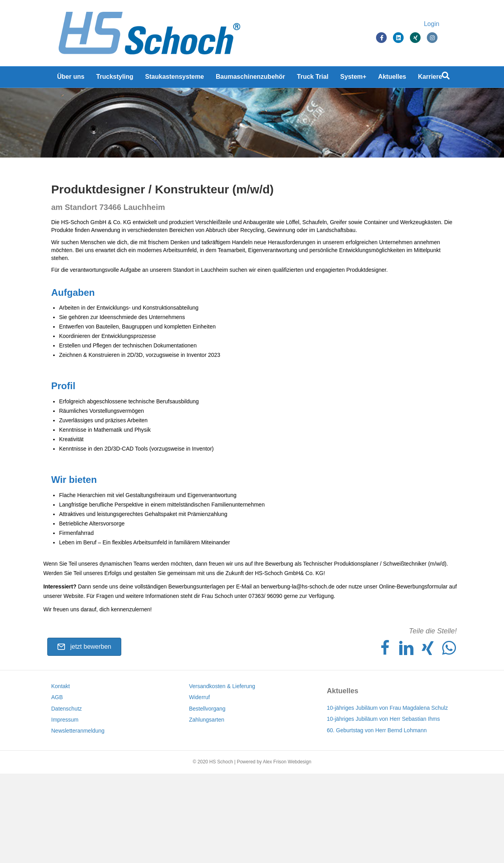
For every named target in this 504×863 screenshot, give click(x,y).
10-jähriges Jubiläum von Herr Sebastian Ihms (383, 809)
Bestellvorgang (207, 798)
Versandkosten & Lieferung (222, 776)
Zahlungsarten (207, 809)
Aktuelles (392, 79)
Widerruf (199, 787)
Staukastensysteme (175, 79)
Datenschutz (67, 798)
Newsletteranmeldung (78, 820)
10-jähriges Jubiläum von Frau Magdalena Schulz (387, 797)
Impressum (65, 809)
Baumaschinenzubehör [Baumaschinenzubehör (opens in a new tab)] (250, 79)
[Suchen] (446, 78)
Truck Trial (313, 79)
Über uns (71, 79)
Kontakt (60, 776)
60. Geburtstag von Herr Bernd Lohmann (377, 820)
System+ (353, 79)
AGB (57, 787)
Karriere (430, 79)
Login (439, 25)
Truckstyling (115, 79)
